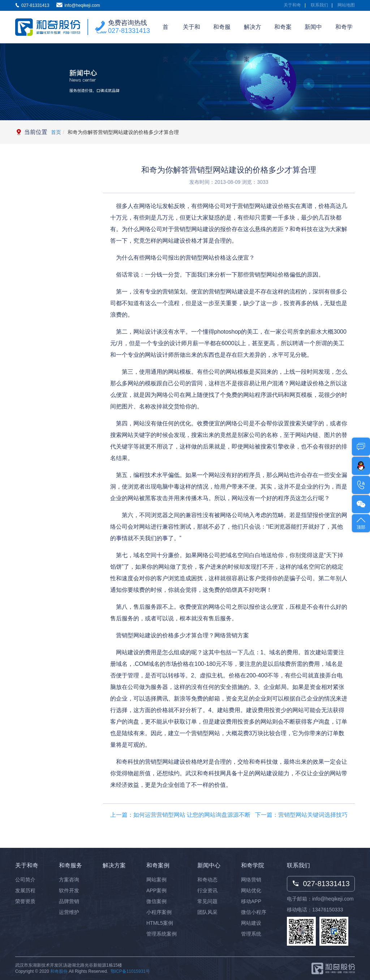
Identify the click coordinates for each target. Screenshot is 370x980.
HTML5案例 (160, 923)
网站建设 (251, 923)
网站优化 (251, 890)
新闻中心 (313, 34)
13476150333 (328, 910)
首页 (165, 34)
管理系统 (251, 934)
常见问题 (207, 901)
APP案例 (156, 890)
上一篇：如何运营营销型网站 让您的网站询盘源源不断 (180, 815)
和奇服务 (222, 34)
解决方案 (253, 34)
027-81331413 (129, 31)
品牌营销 (69, 901)
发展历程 (25, 890)
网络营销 (251, 880)
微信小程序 (254, 912)
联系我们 (319, 5)
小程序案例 (159, 912)
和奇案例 (283, 34)
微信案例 (156, 901)
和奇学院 (344, 34)
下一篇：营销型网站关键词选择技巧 (301, 815)
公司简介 (25, 880)
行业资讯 (207, 890)
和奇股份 (59, 971)
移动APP (251, 901)
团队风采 (207, 912)
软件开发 (69, 890)
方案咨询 (69, 880)
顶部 (361, 523)
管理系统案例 (162, 934)
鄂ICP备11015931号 (130, 971)
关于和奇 (292, 5)
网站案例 (156, 880)
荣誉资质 (25, 901)
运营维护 (69, 912)
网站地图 (346, 5)
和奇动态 (207, 880)
